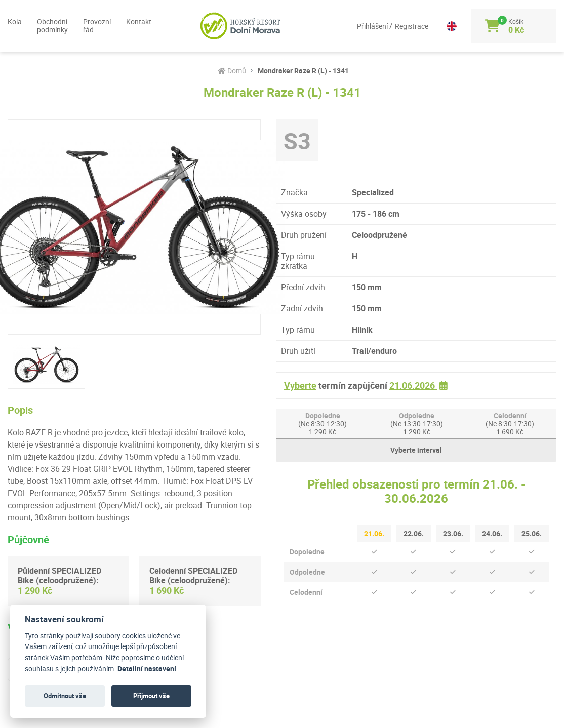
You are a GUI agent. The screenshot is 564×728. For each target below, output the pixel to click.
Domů (232, 71)
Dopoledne (323, 423)
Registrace (404, 26)
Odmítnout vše (65, 696)
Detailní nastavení (147, 669)
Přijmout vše (151, 696)
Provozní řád (97, 26)
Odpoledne (417, 423)
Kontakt (139, 22)
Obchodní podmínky (52, 26)
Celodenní (510, 423)
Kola (15, 22)
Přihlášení (365, 26)
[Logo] (232, 26)
